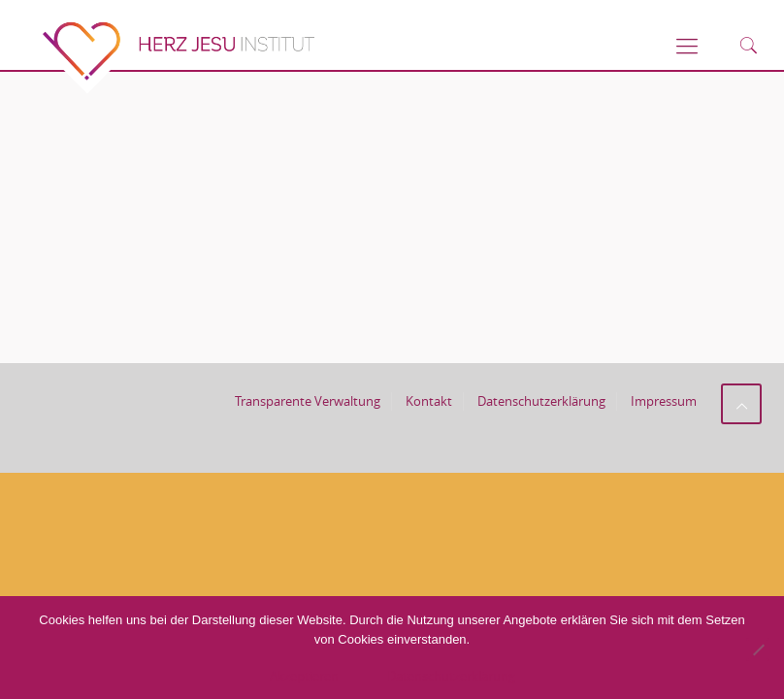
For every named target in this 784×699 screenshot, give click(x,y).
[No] (758, 649)
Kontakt (429, 401)
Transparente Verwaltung (308, 401)
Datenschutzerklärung (541, 401)
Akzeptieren (304, 676)
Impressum (664, 401)
